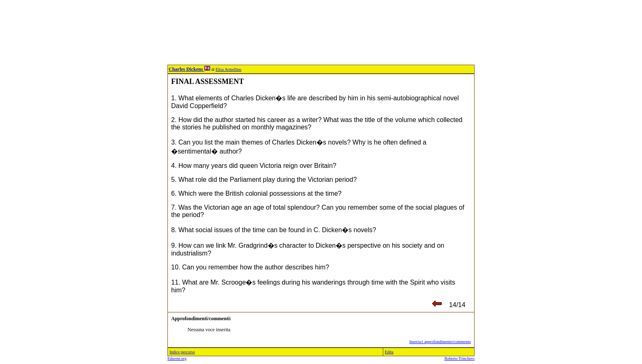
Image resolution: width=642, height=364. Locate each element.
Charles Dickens (190, 69)
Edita (389, 352)
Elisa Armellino (228, 69)
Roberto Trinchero (459, 358)
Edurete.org (177, 358)
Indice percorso (182, 352)
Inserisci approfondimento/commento (440, 342)
